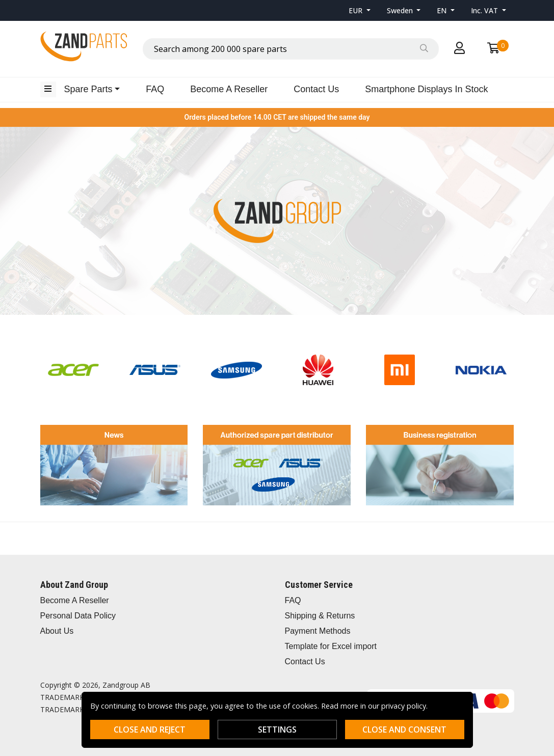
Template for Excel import (331, 646)
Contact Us (316, 89)
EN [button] (443, 10)
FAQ (155, 89)
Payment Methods (318, 631)
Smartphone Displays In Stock (426, 89)
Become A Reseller (229, 89)
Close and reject (150, 730)
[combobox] (291, 49)
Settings (277, 730)
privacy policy (404, 706)
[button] (360, 10)
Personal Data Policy (78, 616)
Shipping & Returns (320, 616)
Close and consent (404, 730)
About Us (57, 631)
